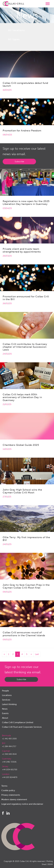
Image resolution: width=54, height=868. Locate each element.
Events (5, 713)
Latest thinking (9, 704)
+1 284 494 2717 (9, 746)
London (6, 774)
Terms (4, 786)
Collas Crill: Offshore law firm (13, 4)
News (5, 709)
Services (6, 700)
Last (37, 654)
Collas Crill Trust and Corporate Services (22, 727)
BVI (4, 743)
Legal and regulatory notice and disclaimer (22, 804)
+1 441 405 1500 (9, 739)
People (5, 691)
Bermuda (6, 735)
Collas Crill (24, 861)
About (5, 718)
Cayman (6, 751)
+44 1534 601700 (10, 770)
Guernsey (7, 759)
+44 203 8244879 (10, 777)
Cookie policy (8, 790)
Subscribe (19, 161)
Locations (7, 695)
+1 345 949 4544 (9, 754)
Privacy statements (11, 795)
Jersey (5, 766)
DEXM (50, 864)
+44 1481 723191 (9, 762)
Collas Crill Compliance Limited (18, 722)
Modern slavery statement (14, 799)
